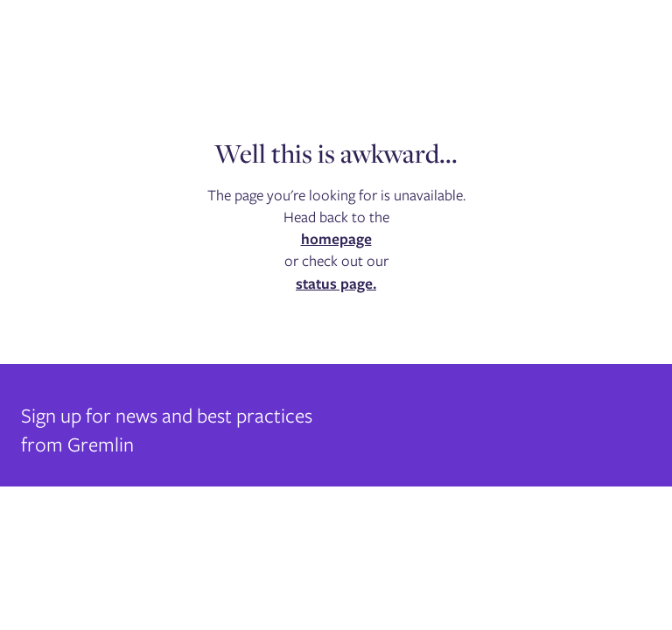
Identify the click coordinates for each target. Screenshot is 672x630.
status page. (336, 283)
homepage (336, 239)
